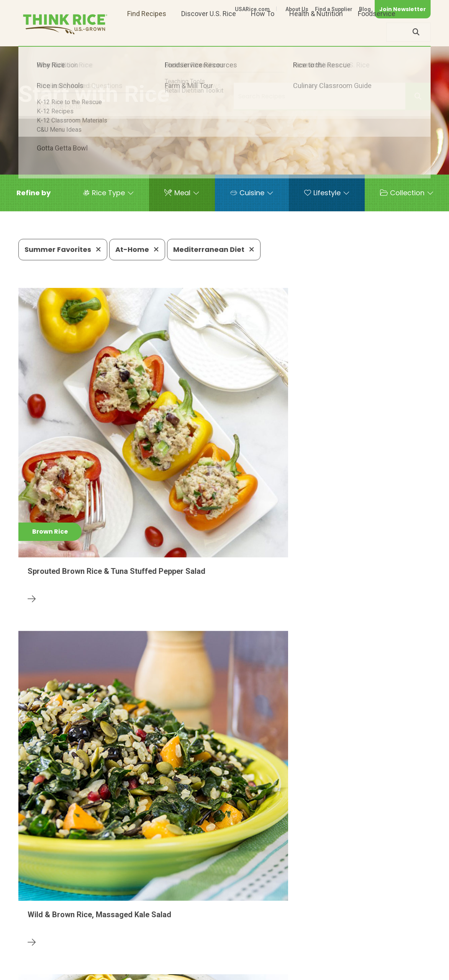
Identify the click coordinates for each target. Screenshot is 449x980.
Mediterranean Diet (214, 249)
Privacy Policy (330, 962)
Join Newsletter (403, 9)
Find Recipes (147, 32)
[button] (34, 193)
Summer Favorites (63, 249)
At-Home (137, 249)
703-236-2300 (124, 938)
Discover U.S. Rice (209, 32)
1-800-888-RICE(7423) (196, 938)
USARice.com (252, 9)
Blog (365, 9)
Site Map (370, 962)
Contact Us (286, 962)
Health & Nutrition (316, 32)
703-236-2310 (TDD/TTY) (284, 938)
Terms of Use (409, 962)
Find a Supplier (334, 9)
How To (263, 32)
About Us (297, 9)
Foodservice (377, 32)
